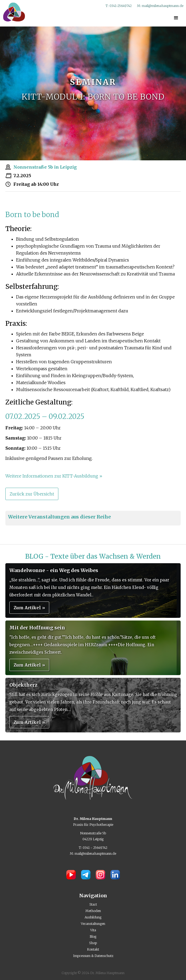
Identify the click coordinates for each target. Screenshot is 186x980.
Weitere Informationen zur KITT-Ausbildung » (54, 476)
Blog (93, 937)
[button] (176, 18)
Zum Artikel (29, 608)
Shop (93, 943)
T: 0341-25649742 (119, 6)
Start (93, 904)
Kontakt (93, 949)
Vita (93, 930)
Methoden (93, 911)
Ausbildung (93, 917)
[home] (13, 12)
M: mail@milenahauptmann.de (160, 6)
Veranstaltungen (93, 924)
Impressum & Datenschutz (93, 956)
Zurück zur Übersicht (32, 494)
